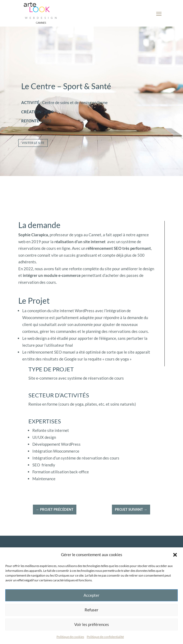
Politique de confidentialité (105, 637)
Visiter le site (33, 143)
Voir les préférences (92, 624)
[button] (175, 555)
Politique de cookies (70, 637)
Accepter (92, 595)
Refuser (92, 610)
